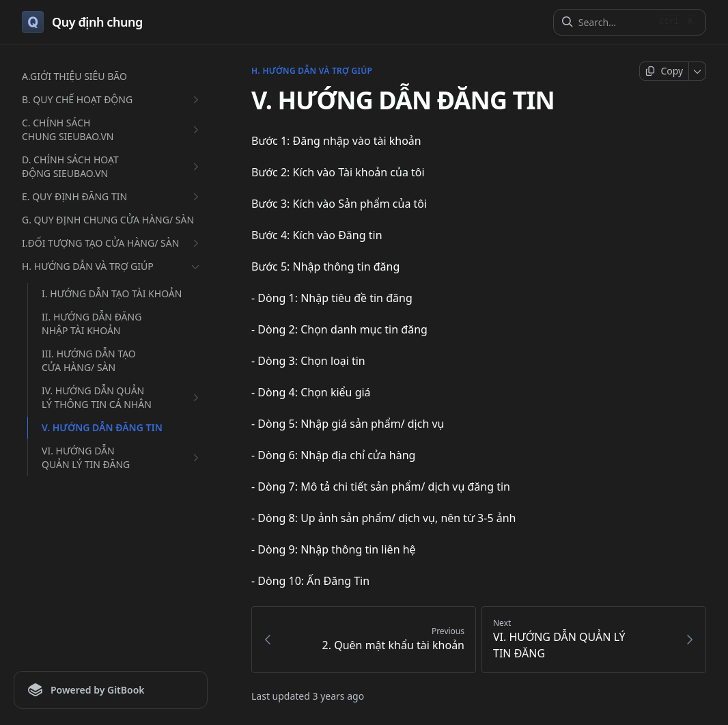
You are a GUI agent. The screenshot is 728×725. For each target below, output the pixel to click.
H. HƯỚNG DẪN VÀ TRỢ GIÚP (112, 266)
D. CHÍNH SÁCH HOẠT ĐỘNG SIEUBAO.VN (112, 166)
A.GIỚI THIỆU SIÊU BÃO (74, 76)
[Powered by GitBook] (111, 690)
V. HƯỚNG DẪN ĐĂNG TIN (102, 427)
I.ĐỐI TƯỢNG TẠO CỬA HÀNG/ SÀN (112, 243)
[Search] (614, 22)
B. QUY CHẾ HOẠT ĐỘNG (112, 100)
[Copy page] (664, 71)
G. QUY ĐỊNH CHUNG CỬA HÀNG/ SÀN (108, 220)
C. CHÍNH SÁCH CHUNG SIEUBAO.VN (112, 129)
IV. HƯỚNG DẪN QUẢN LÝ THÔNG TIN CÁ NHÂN (122, 397)
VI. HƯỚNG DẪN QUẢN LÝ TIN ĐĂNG (122, 457)
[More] (698, 71)
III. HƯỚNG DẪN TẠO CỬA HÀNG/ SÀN (89, 360)
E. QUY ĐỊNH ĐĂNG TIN (112, 197)
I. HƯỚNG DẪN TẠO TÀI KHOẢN (112, 293)
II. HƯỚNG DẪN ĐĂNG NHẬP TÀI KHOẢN (92, 324)
